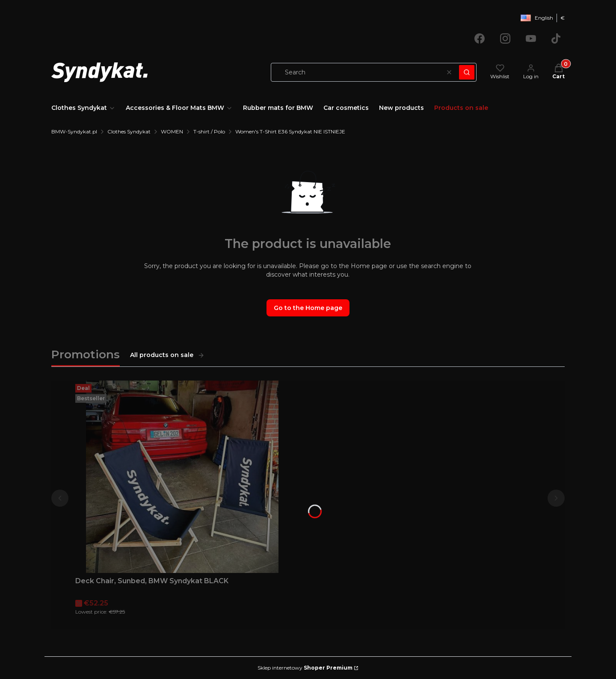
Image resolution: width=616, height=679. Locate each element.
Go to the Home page (308, 308)
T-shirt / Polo (209, 131)
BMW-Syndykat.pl (74, 131)
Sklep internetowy (305, 668)
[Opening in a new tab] (480, 38)
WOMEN (172, 131)
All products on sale (167, 355)
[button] (467, 72)
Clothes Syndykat (129, 131)
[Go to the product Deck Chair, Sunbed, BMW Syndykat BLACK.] (182, 477)
